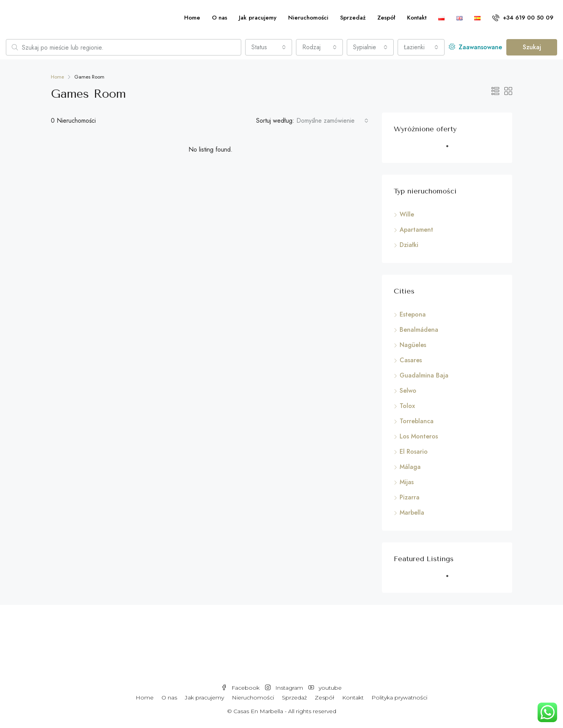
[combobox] (269, 47)
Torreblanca (417, 421)
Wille (407, 214)
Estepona (413, 314)
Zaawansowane (475, 47)
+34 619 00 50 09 (523, 18)
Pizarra (410, 497)
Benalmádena (419, 330)
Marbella (412, 512)
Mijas (407, 482)
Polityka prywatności (399, 698)
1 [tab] (451, 149)
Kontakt (417, 18)
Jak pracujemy (258, 18)
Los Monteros (419, 436)
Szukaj (532, 47)
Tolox (407, 406)
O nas (220, 18)
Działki (409, 245)
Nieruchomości (308, 18)
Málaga (410, 467)
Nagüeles (413, 345)
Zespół (386, 18)
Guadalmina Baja (424, 375)
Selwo (408, 391)
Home (192, 18)
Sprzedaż (353, 18)
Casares (411, 360)
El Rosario (414, 452)
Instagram (285, 688)
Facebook (241, 688)
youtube (325, 688)
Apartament (416, 230)
